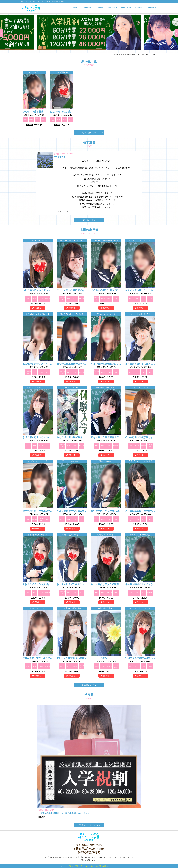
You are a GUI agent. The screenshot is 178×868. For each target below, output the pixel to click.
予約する (38, 308)
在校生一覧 (88, 7)
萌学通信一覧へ (89, 220)
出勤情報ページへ (89, 685)
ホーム (155, 55)
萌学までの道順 (126, 7)
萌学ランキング (113, 7)
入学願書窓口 (139, 9)
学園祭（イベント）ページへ (89, 825)
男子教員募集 (152, 7)
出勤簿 (75, 7)
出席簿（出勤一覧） (56, 857)
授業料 (101, 7)
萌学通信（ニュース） (85, 857)
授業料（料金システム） (99, 857)
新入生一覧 (74, 857)
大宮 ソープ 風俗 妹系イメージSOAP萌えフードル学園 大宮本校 (132, 55)
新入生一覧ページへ (89, 133)
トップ (47, 857)
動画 (132, 857)
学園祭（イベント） (113, 857)
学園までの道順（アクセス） (89, 860)
